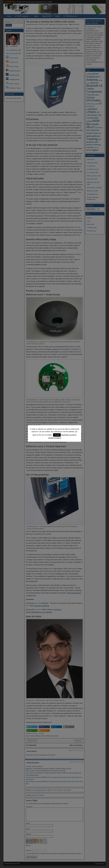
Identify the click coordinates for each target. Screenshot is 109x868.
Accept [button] (57, 435)
